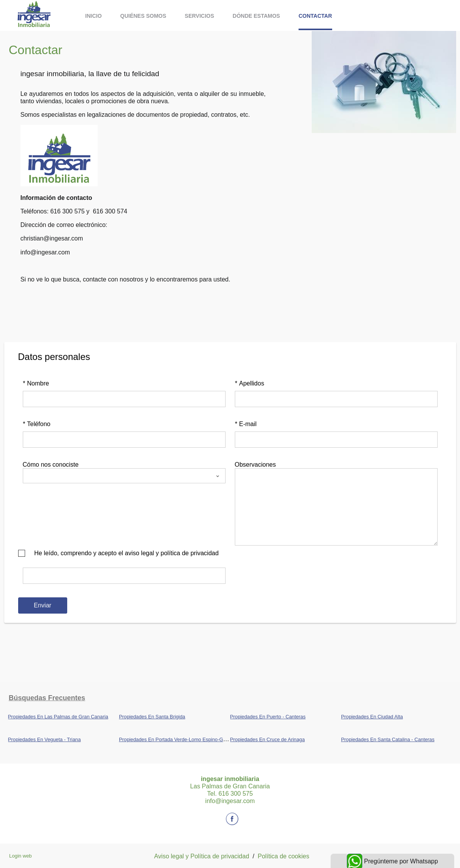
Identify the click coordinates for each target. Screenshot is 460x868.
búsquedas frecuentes (47, 698)
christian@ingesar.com (52, 238)
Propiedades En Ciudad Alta (372, 717)
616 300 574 (110, 211)
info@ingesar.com (45, 252)
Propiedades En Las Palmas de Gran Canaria (58, 717)
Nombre (36, 383)
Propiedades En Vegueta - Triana (45, 739)
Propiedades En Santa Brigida (152, 717)
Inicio (94, 16)
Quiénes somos (143, 16)
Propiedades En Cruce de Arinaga (268, 739)
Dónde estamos (256, 16)
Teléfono (37, 424)
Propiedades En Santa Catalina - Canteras (388, 739)
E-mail (246, 424)
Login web (20, 856)
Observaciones (255, 465)
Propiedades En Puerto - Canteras (268, 717)
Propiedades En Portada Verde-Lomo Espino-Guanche (179, 739)
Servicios (199, 16)
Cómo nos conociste (51, 465)
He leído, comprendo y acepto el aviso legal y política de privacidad (127, 553)
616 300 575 (67, 211)
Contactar (315, 16)
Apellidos (250, 383)
